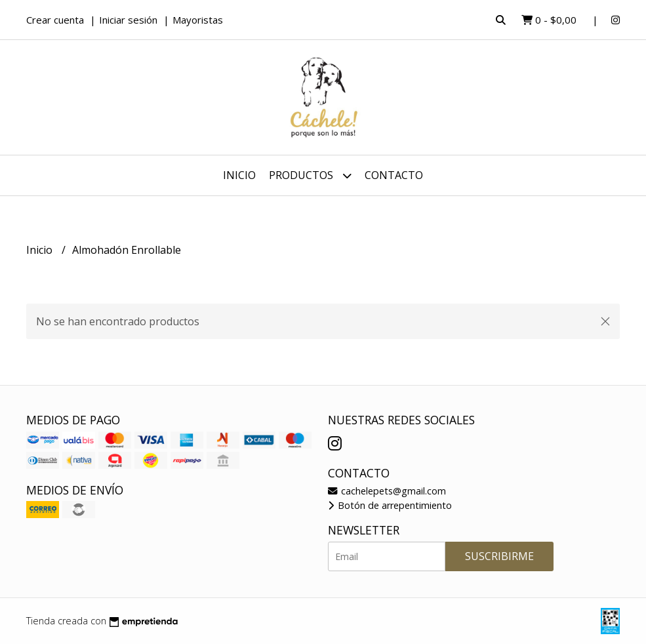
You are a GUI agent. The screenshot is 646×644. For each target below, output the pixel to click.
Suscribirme (499, 556)
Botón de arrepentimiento (390, 505)
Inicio (239, 175)
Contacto (394, 175)
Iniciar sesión (128, 20)
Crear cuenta (55, 20)
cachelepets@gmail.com (387, 491)
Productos (310, 175)
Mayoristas (198, 20)
